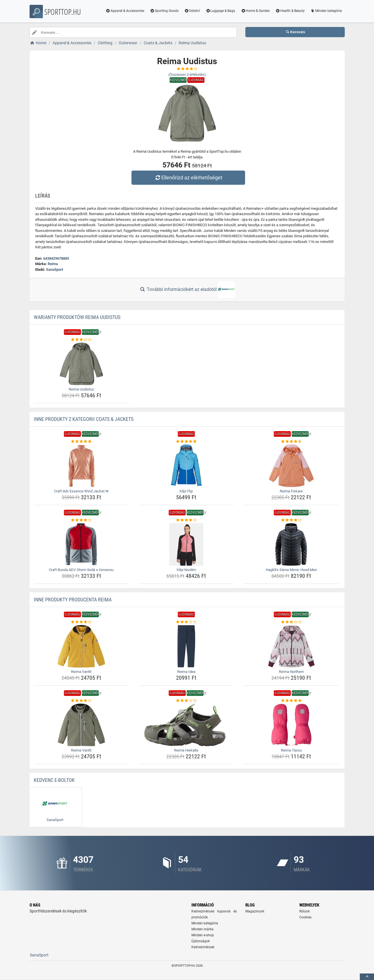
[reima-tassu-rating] (291, 701)
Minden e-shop (203, 935)
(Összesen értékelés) (187, 75)
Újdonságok (201, 941)
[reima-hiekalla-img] (186, 725)
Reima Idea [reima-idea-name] (186, 672)
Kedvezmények (203, 947)
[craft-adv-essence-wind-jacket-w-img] (81, 466)
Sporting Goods (164, 11)
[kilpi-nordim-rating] (186, 520)
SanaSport (55, 269)
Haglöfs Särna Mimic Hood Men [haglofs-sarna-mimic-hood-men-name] (291, 570)
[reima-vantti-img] (81, 646)
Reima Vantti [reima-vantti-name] (81, 672)
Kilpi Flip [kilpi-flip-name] (186, 491)
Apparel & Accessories (125, 11)
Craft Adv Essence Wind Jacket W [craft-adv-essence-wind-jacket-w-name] (81, 491)
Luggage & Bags (220, 11)
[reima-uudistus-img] (81, 364)
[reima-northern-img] (291, 646)
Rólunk (305, 911)
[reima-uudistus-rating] (81, 340)
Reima (53, 264)
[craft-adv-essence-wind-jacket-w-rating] (81, 442)
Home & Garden (255, 11)
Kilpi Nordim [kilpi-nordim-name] (186, 570)
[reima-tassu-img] (291, 725)
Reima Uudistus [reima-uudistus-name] (81, 389)
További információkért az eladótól (187, 290)
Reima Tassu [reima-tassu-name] (291, 750)
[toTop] (367, 977)
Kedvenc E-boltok (54, 780)
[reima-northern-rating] (291, 622)
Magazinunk (255, 911)
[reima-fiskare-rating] (291, 442)
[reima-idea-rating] (186, 622)
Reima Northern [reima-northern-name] (291, 672)
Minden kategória (326, 11)
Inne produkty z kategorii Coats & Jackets (84, 419)
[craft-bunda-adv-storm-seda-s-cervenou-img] (81, 544)
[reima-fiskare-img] (291, 466)
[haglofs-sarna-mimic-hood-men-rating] (291, 520)
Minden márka (202, 929)
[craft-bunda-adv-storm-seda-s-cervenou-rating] (81, 520)
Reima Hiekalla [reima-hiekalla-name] (186, 750)
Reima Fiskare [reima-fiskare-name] (291, 491)
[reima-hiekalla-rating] (186, 701)
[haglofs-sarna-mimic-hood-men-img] (291, 544)
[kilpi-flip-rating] (186, 442)
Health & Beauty (290, 11)
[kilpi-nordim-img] (186, 544)
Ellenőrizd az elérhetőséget (188, 178)
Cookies (305, 917)
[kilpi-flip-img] (186, 466)
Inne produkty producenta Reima (73, 600)
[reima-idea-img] (186, 646)
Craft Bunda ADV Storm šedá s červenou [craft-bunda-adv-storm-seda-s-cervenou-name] (81, 570)
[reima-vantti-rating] (81, 622)
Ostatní (192, 11)
